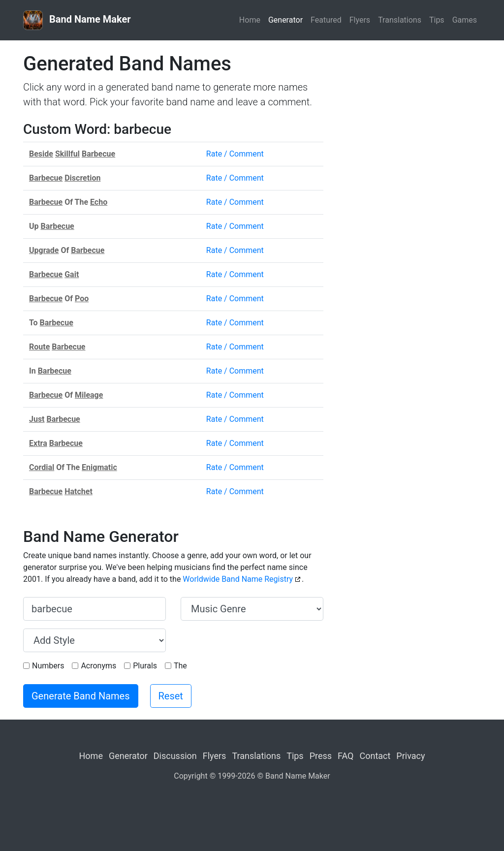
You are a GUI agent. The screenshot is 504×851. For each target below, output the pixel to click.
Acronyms (98, 666)
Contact (375, 756)
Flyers (360, 20)
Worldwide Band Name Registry (238, 579)
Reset (171, 696)
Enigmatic (99, 467)
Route (39, 347)
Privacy (410, 756)
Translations (400, 20)
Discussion (175, 756)
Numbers (48, 666)
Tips (437, 20)
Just (37, 419)
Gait (72, 274)
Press (321, 756)
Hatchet (79, 491)
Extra (38, 443)
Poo (82, 299)
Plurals (145, 666)
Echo (99, 202)
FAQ (346, 756)
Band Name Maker (77, 20)
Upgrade (44, 250)
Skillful (67, 154)
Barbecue (98, 154)
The (180, 666)
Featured (326, 20)
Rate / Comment (235, 154)
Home (250, 20)
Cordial (42, 467)
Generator (285, 20)
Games (465, 20)
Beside (41, 154)
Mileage (89, 395)
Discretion (82, 178)
